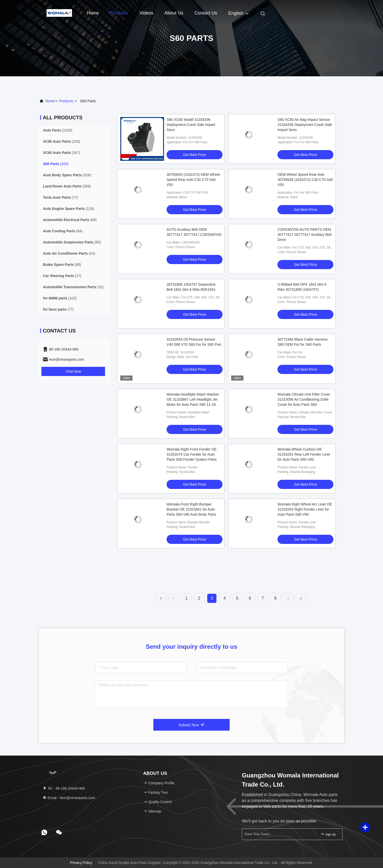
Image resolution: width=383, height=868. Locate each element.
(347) (62, 153)
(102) (60, 298)
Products (119, 13)
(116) (69, 209)
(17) (62, 276)
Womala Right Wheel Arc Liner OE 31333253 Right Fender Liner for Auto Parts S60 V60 (305, 509)
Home (93, 13)
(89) (62, 265)
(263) (56, 164)
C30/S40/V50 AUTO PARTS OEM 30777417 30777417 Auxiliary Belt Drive (305, 235)
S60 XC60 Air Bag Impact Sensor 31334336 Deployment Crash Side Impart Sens (305, 125)
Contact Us (206, 13)
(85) (72, 242)
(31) (73, 287)
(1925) (58, 130)
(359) (67, 186)
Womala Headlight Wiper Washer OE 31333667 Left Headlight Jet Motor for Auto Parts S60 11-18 (193, 399)
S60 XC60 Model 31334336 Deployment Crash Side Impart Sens (191, 125)
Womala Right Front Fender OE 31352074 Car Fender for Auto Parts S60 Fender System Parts (192, 454)
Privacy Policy (81, 863)
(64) (63, 231)
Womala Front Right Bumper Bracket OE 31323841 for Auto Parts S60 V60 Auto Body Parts (191, 509)
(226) (62, 141)
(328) (67, 175)
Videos (146, 13)
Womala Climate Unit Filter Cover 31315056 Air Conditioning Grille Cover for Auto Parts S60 (304, 399)
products (66, 101)
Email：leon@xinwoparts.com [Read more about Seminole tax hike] (69, 798)
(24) (69, 253)
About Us (174, 13)
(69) (70, 220)
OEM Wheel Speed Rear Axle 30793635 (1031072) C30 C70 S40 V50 (305, 180)
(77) (61, 197)
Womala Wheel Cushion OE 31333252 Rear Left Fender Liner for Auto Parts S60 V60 (304, 454)
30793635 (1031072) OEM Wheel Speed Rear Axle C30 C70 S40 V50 (193, 180)
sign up (328, 834)
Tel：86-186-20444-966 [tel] (64, 788)
